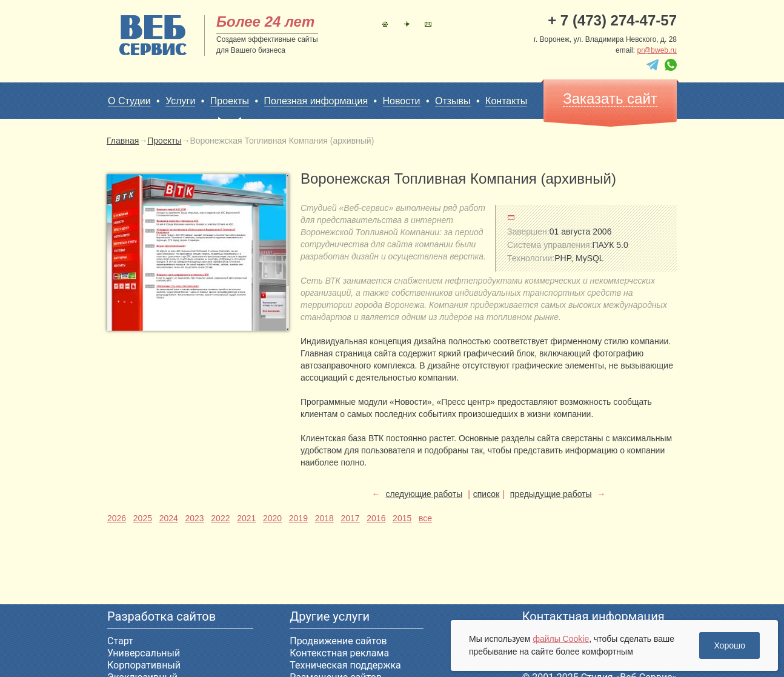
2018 (324, 518)
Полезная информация (316, 101)
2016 (376, 518)
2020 (272, 518)
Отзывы (453, 101)
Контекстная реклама (339, 653)
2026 (117, 518)
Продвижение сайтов (338, 641)
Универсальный (144, 653)
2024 (169, 518)
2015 (402, 518)
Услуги (180, 101)
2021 (246, 518)
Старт (120, 641)
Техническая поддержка (345, 665)
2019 (298, 518)
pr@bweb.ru (657, 50)
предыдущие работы (551, 494)
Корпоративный (144, 665)
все (425, 518)
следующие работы (424, 494)
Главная (385, 24)
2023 (194, 518)
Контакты (428, 24)
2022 (220, 518)
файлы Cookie (561, 639)
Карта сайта (407, 24)
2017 (350, 518)
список (486, 494)
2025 (143, 518)
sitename (153, 35)
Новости (402, 101)
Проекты (230, 101)
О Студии (129, 101)
